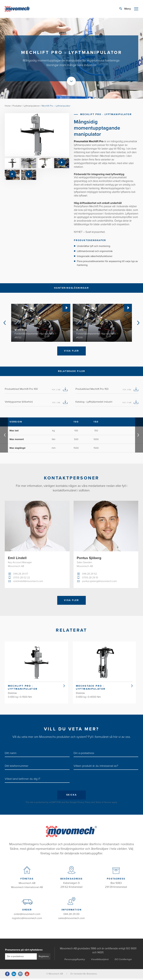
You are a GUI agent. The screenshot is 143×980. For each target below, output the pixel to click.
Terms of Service (103, 804)
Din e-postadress (84, 755)
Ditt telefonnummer (17, 767)
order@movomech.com (27, 916)
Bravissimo (92, 975)
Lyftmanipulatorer (32, 106)
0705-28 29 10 (90, 578)
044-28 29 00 (71, 916)
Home (8, 106)
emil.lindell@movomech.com (29, 582)
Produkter (17, 106)
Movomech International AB (27, 889)
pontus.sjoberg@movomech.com (100, 582)
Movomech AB (27, 885)
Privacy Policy (84, 804)
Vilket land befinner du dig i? (22, 780)
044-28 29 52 (90, 574)
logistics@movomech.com (27, 920)
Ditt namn (11, 755)
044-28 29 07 (21, 574)
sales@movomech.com (71, 920)
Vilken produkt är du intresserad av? (96, 767)
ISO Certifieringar (124, 961)
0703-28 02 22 (22, 578)
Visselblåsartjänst (100, 961)
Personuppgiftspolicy (75, 961)
